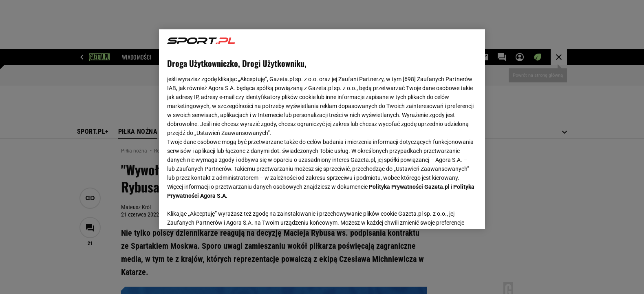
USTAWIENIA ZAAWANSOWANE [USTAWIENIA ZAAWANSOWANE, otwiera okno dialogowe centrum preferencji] (220, 213)
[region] (322, 129)
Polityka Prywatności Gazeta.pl (409, 187)
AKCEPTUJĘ (449, 213)
